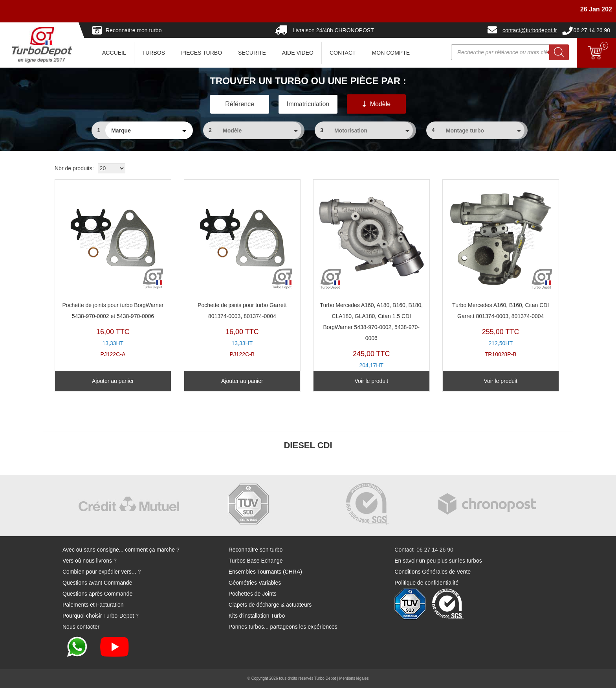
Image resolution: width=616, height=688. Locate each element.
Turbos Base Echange (256, 561)
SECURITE (252, 53)
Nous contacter (81, 627)
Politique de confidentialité (426, 583)
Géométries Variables (255, 583)
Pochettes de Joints (253, 594)
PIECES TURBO (202, 53)
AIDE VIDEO (298, 53)
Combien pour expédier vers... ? (102, 572)
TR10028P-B (501, 270)
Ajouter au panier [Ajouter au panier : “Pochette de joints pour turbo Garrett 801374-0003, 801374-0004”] (242, 381)
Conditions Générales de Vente (433, 572)
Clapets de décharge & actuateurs (270, 605)
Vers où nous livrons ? (90, 561)
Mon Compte (391, 53)
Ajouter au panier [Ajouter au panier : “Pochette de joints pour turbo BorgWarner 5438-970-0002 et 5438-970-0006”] (113, 381)
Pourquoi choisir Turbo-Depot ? (101, 616)
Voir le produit (371, 381)
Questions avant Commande (97, 583)
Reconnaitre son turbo (256, 550)
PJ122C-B (242, 270)
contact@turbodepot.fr (530, 30)
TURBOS (154, 53)
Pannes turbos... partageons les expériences (283, 627)
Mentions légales (354, 678)
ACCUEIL (114, 53)
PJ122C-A (113, 270)
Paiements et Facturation (93, 605)
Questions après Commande (97, 594)
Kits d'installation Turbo (257, 616)
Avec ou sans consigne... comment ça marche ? (121, 550)
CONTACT (343, 53)
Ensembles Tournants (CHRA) (265, 572)
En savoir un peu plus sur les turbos (438, 561)
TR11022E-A (371, 281)
